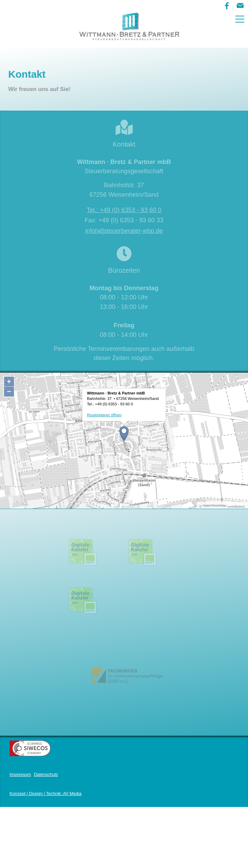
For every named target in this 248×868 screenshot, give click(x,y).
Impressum (20, 804)
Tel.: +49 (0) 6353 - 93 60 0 (124, 210)
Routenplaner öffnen (104, 415)
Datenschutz (46, 804)
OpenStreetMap (214, 505)
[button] (240, 5)
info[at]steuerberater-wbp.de (124, 231)
